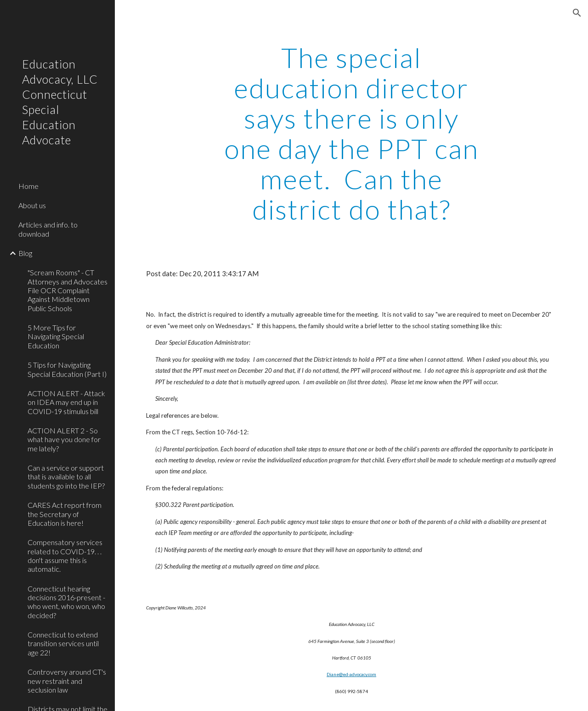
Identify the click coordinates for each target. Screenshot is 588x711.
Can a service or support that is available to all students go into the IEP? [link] (66, 477)
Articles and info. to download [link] (48, 229)
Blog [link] (25, 253)
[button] (577, 13)
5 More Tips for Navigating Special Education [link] (56, 336)
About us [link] (32, 205)
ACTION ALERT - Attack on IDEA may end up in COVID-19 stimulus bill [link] (66, 402)
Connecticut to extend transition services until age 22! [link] (63, 643)
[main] (351, 133)
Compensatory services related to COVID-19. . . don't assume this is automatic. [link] (65, 555)
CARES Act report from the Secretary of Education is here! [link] (65, 514)
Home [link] (28, 186)
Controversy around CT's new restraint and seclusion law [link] (67, 681)
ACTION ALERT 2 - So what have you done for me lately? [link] (64, 439)
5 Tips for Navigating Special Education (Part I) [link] (67, 369)
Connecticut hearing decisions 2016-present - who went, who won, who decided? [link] (66, 602)
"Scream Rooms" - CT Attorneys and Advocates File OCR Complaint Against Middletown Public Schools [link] (68, 290)
